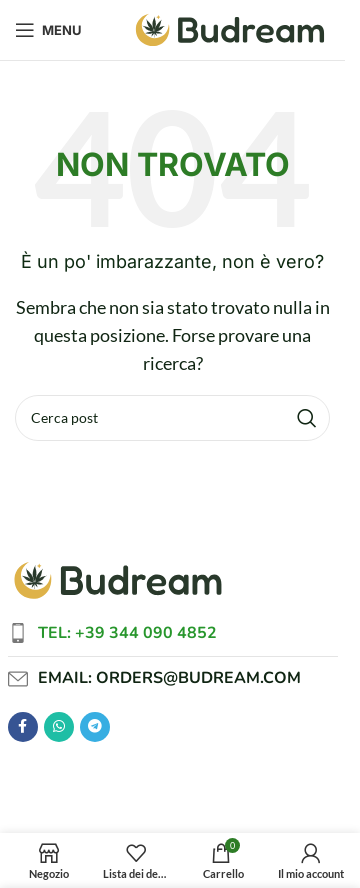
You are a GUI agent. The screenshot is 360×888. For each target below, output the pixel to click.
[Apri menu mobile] (48, 30)
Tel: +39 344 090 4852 (127, 633)
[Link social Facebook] (23, 727)
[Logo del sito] (230, 27)
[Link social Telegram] (95, 727)
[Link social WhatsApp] (59, 727)
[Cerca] (172, 418)
